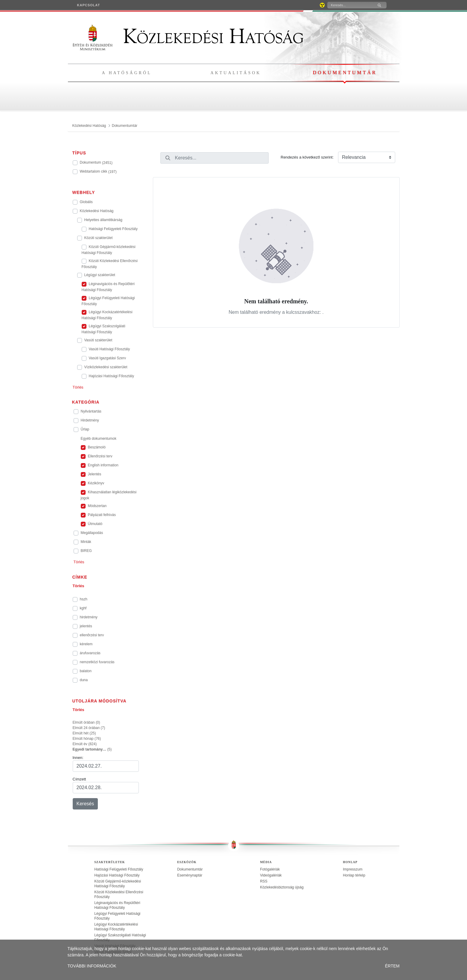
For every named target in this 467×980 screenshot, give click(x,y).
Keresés (85, 804)
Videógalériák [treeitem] (271, 875)
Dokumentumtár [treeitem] (190, 869)
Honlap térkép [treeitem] (354, 875)
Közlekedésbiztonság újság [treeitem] (282, 887)
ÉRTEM (392, 966)
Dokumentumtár (345, 73)
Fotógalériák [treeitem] (270, 869)
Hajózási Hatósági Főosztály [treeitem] (117, 875)
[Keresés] (350, 5)
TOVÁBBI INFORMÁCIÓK (92, 966)
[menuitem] (89, 5)
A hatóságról (127, 73)
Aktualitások (236, 73)
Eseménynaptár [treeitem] (190, 875)
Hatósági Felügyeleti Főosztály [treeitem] (119, 869)
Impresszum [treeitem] (353, 869)
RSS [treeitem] (264, 881)
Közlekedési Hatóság (188, 36)
